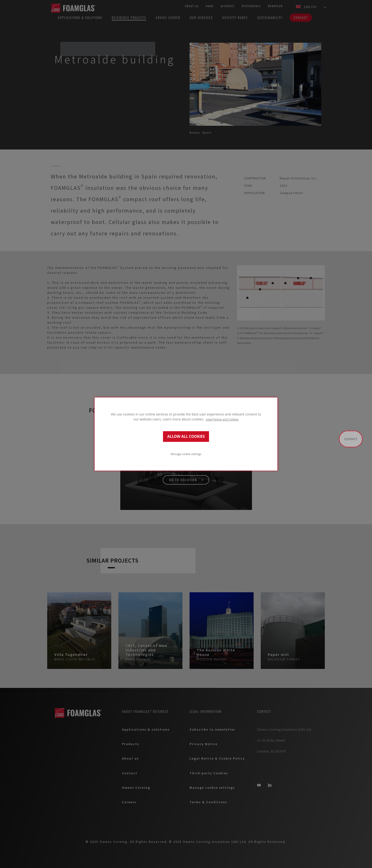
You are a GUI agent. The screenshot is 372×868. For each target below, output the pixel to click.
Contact (351, 439)
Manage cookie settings (186, 454)
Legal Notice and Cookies (222, 419)
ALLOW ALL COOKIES (186, 436)
